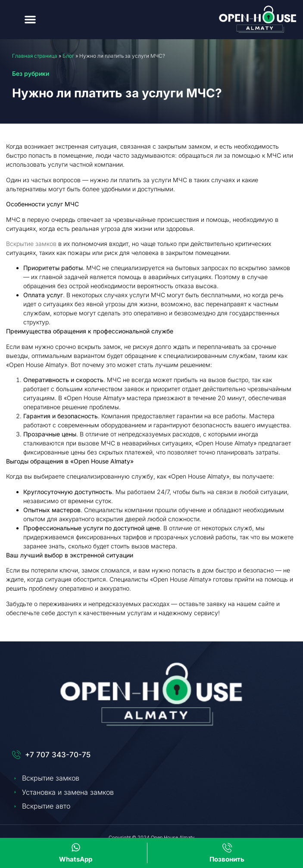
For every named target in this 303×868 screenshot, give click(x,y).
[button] (30, 19)
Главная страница (35, 56)
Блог (68, 56)
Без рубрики (31, 73)
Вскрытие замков (31, 244)
